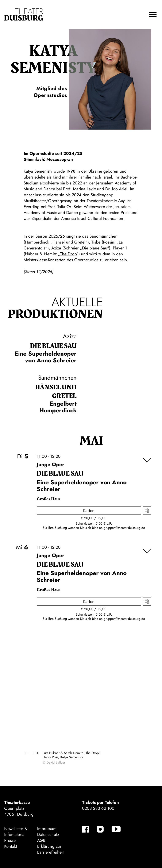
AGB (41, 840)
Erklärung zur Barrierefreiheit (50, 849)
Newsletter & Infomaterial (16, 832)
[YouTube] (116, 829)
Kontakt (11, 846)
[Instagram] (100, 829)
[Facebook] (85, 829)
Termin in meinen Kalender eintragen (147, 511)
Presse (10, 840)
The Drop (68, 254)
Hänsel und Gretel (56, 392)
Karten (89, 511)
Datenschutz (48, 835)
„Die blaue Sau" (94, 248)
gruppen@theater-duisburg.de (124, 528)
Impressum (47, 829)
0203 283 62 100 (98, 808)
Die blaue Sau (53, 346)
